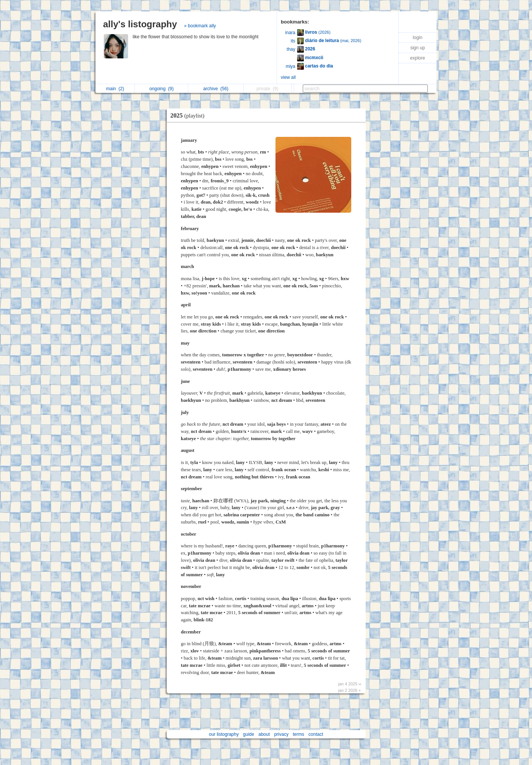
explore (417, 58)
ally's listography (140, 24)
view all (288, 77)
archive (216, 89)
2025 (189, 115)
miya (290, 66)
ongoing (161, 89)
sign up (418, 48)
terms (299, 734)
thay (291, 49)
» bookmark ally (200, 26)
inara (290, 33)
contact (316, 734)
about (264, 734)
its (293, 41)
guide (248, 734)
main (115, 89)
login (417, 38)
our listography (224, 734)
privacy (281, 734)
